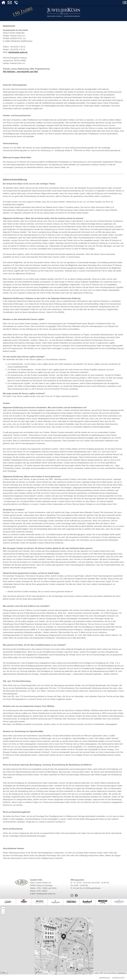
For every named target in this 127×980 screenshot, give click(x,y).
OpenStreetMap (110, 973)
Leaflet (96, 973)
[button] (54, 936)
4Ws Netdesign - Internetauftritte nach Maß (20, 72)
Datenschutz (119, 978)
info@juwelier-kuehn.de (18, 52)
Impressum (104, 978)
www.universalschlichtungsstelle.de (106, 150)
